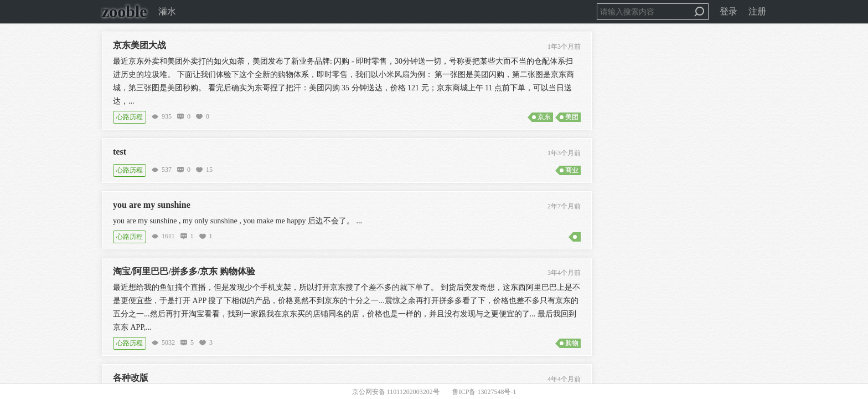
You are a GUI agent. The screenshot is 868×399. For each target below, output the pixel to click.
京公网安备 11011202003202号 (396, 392)
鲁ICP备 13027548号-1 (484, 392)
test (120, 152)
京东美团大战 (139, 45)
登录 (728, 11)
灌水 (167, 11)
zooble (125, 11)
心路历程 (130, 117)
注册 (757, 11)
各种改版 (131, 378)
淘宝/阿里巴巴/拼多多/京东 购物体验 (184, 271)
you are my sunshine (152, 205)
